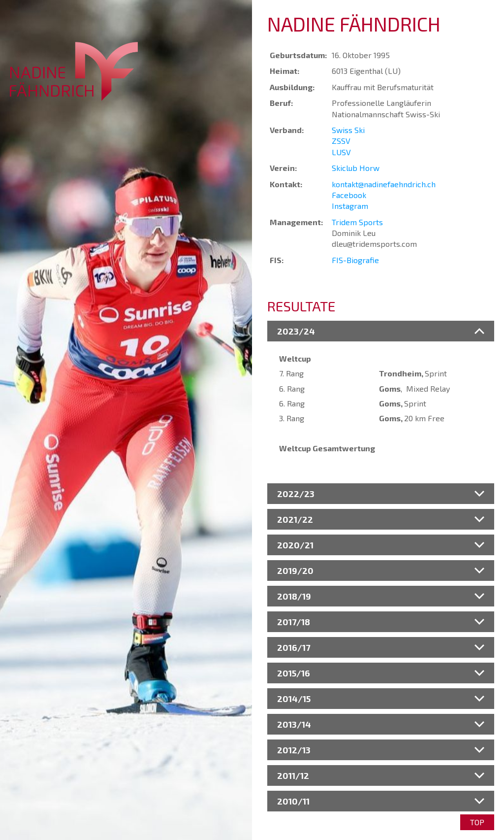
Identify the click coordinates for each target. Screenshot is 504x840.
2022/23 (296, 494)
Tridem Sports (357, 222)
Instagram (350, 206)
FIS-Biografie (355, 260)
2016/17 (294, 647)
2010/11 (293, 801)
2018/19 (294, 596)
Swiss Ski (348, 130)
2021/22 (295, 519)
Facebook (349, 195)
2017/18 (294, 622)
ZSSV (341, 141)
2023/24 (296, 331)
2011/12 (293, 775)
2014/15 (294, 699)
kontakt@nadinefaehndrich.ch (384, 184)
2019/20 (295, 571)
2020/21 (295, 545)
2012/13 (294, 750)
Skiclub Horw (356, 168)
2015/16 (294, 673)
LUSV (341, 152)
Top (477, 822)
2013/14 (294, 724)
